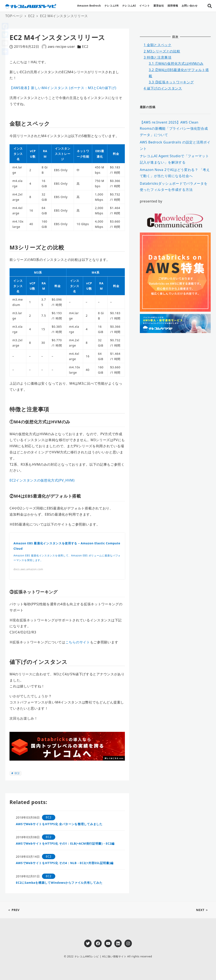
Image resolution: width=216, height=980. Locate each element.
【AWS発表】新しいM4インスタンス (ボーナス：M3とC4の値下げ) (63, 88)
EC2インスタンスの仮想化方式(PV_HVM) (42, 480)
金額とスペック (158, 45)
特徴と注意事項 (158, 57)
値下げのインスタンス (163, 88)
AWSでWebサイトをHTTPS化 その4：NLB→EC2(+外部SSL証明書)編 (65, 863)
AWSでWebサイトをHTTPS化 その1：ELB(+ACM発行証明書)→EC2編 (65, 843)
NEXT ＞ (202, 910)
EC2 (85, 47)
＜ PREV (14, 910)
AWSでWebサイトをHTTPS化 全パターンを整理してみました (59, 824)
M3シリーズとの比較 (162, 51)
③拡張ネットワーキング (171, 82)
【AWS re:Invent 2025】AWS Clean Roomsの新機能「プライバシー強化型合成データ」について (174, 129)
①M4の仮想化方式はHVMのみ (176, 63)
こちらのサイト (78, 642)
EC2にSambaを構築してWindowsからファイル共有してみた (59, 883)
